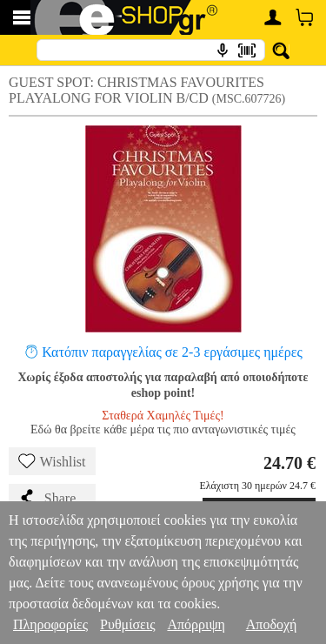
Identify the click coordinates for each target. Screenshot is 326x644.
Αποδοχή (272, 624)
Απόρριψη (196, 624)
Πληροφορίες (50, 624)
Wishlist (52, 461)
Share (47, 498)
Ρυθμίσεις (127, 624)
